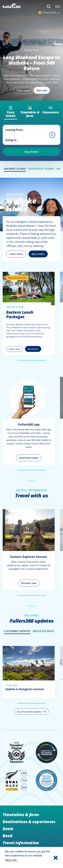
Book (8, 836)
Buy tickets (32, 152)
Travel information (21, 843)
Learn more (16, 254)
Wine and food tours (17, 278)
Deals (8, 829)
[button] (56, 857)
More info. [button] (11, 860)
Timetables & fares (21, 814)
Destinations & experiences (29, 822)
